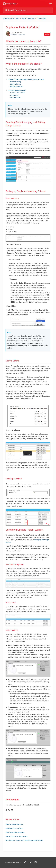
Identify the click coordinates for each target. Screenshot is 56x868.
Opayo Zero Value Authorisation (17, 836)
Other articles (42, 19)
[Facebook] (6, 810)
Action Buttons (15, 98)
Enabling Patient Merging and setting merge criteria (26, 79)
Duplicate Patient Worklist (17, 90)
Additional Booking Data (14, 828)
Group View (14, 95)
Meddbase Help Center (11, 19)
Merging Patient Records (14, 824)
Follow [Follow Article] (47, 34)
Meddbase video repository (15, 832)
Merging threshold (17, 87)
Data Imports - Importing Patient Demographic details (24, 840)
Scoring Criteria (16, 84)
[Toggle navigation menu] (51, 4)
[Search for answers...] (28, 10)
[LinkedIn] (12, 810)
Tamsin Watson (17, 32)
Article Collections (28, 19)
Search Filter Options (18, 93)
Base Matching (16, 82)
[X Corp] (9, 810)
